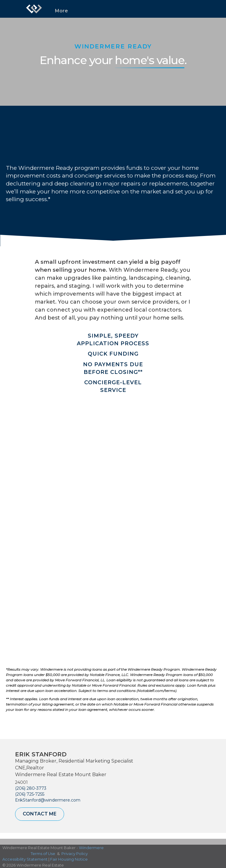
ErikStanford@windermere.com (48, 800)
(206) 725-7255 (30, 794)
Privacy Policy (75, 854)
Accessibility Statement (25, 859)
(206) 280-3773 (31, 788)
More (61, 11)
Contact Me (40, 814)
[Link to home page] (34, 9)
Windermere (91, 848)
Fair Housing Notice (69, 859)
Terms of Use (43, 854)
